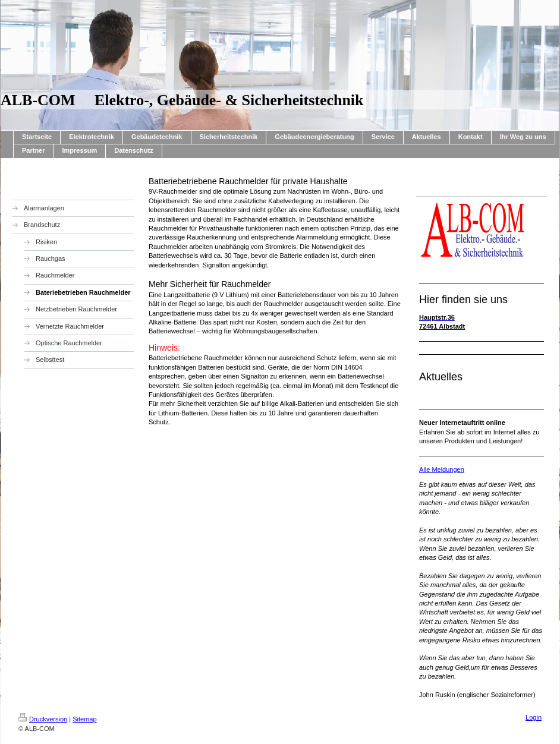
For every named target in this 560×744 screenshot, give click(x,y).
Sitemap (84, 719)
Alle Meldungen (442, 469)
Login (534, 717)
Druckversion (43, 719)
